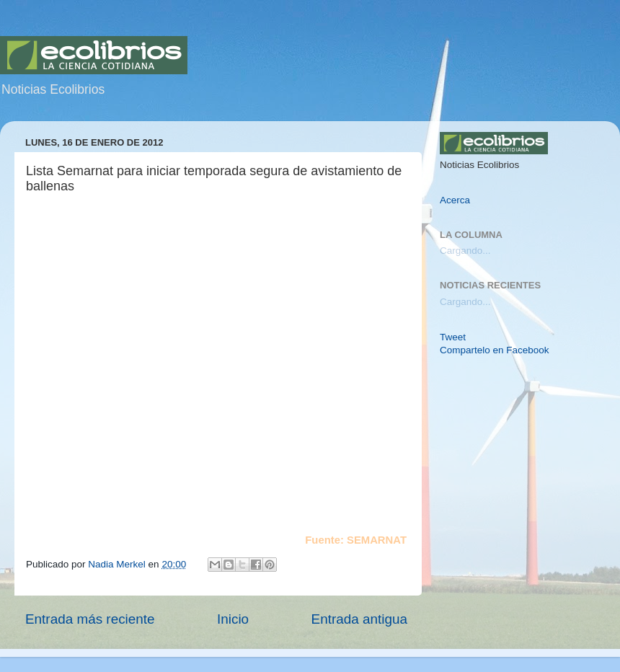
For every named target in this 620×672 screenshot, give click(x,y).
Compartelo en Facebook (495, 350)
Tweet (453, 337)
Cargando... (465, 251)
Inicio (233, 619)
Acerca (455, 200)
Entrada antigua (359, 619)
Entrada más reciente (90, 619)
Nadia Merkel (118, 564)
